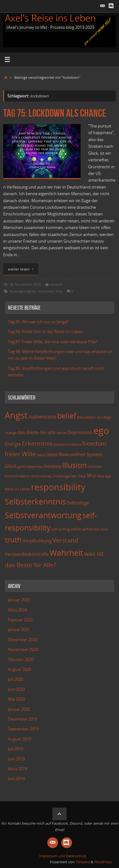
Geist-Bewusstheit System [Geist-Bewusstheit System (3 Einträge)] (74, 454)
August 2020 (20, 670)
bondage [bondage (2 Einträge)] (104, 417)
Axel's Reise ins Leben (50, 18)
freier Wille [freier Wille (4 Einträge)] (20, 454)
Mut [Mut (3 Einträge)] (91, 476)
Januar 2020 (19, 709)
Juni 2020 (16, 689)
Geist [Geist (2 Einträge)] (41, 455)
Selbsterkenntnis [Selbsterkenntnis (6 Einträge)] (35, 501)
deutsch (56, 284)
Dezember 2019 (23, 719)
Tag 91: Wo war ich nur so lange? (38, 322)
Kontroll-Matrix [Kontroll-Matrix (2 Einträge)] (17, 476)
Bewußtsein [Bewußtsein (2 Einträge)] (86, 417)
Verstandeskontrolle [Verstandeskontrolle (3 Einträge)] (27, 554)
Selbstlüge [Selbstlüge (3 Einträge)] (78, 503)
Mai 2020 (16, 699)
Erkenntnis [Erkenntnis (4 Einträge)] (37, 443)
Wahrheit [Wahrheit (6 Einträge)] (66, 553)
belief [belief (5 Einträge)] (67, 416)
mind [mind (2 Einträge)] (35, 476)
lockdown (46, 291)
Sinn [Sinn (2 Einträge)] (105, 529)
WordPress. (103, 862)
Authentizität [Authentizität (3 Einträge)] (42, 417)
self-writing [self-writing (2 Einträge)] (61, 529)
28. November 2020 (25, 284)
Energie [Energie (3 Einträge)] (13, 444)
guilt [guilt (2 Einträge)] (21, 467)
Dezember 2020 (23, 640)
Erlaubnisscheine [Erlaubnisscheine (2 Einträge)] (67, 444)
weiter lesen (22, 269)
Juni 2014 (16, 779)
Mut (59, 291)
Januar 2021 (19, 630)
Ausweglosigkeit (23, 291)
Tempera (83, 862)
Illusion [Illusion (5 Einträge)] (74, 465)
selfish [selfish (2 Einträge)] (76, 529)
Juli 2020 (16, 679)
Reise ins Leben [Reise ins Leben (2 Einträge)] (17, 489)
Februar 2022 (20, 620)
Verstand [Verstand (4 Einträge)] (66, 540)
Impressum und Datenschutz (63, 856)
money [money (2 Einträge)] (46, 476)
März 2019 (17, 769)
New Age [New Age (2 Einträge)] (104, 476)
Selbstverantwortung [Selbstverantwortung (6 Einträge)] (43, 515)
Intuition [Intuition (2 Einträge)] (95, 467)
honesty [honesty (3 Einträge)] (53, 466)
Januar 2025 (19, 600)
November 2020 (23, 650)
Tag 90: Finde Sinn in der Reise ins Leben (46, 332)
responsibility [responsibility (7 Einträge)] (58, 487)
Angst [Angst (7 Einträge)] (16, 415)
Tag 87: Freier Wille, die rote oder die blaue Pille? (53, 342)
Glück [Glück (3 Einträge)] (11, 466)
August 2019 (20, 739)
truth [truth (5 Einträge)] (13, 540)
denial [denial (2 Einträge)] (62, 433)
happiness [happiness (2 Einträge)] (34, 467)
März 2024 (17, 610)
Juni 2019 (16, 759)
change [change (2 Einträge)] (11, 433)
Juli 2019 (16, 749)
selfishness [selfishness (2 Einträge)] (91, 529)
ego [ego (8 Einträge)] (101, 431)
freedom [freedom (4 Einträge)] (94, 443)
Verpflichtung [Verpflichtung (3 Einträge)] (37, 541)
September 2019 (23, 729)
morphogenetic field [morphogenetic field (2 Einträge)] (69, 476)
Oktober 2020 (21, 660)
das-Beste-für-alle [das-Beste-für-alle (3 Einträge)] (36, 432)
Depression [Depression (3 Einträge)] (80, 432)
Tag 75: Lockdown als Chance (55, 113)
